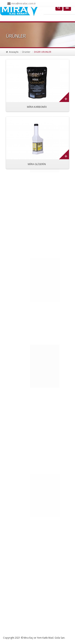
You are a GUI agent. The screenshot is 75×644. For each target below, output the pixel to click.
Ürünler (26, 52)
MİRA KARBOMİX (37, 107)
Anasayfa (14, 52)
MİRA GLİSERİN (37, 164)
